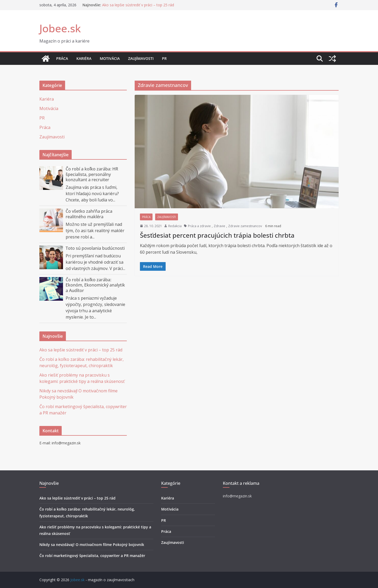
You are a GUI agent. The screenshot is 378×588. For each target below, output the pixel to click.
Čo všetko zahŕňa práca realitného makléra (89, 214)
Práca (62, 58)
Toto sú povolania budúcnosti (95, 248)
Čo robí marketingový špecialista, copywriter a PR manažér (92, 556)
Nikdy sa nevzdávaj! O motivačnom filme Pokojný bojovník (92, 545)
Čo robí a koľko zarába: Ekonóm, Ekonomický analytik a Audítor (95, 285)
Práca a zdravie (199, 226)
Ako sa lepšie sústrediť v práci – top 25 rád (138, 5)
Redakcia (175, 226)
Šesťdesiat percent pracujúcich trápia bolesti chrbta (217, 235)
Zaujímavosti (141, 58)
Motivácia (110, 58)
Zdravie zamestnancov (245, 226)
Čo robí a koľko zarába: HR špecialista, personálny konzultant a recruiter (92, 174)
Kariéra (84, 58)
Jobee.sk (60, 28)
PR (164, 58)
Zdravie (219, 226)
